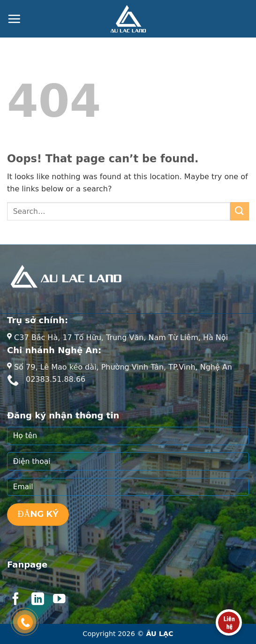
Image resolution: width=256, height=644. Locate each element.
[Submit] (240, 211)
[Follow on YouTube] (59, 600)
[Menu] (14, 19)
